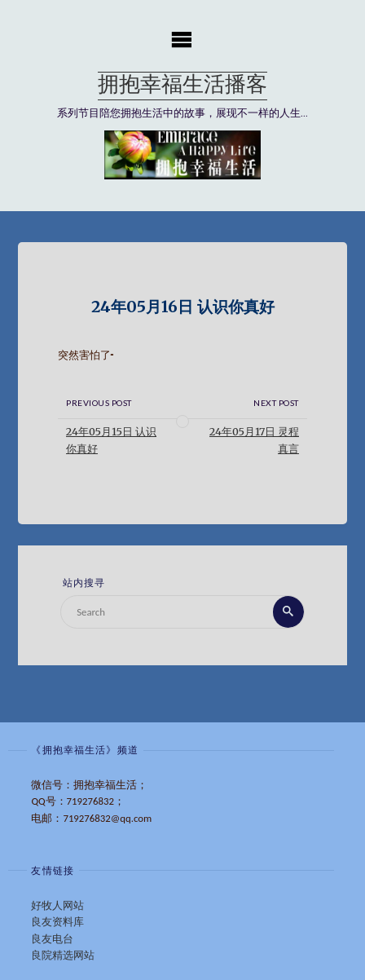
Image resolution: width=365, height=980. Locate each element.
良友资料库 (57, 922)
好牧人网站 (57, 905)
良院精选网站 (63, 955)
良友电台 (52, 939)
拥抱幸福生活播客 (182, 86)
